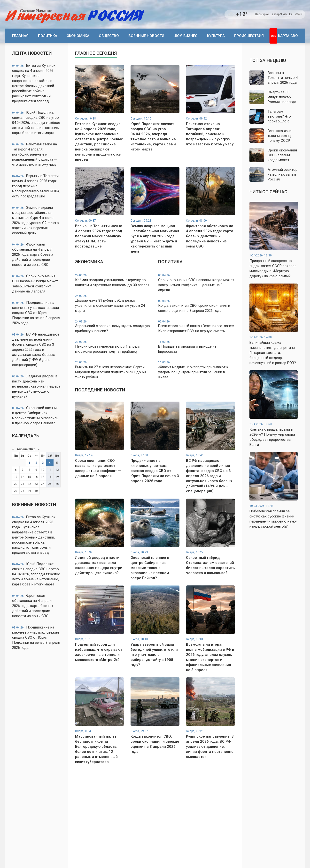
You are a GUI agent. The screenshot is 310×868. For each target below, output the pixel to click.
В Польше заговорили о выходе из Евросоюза (197, 347)
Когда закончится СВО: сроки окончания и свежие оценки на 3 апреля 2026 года (197, 306)
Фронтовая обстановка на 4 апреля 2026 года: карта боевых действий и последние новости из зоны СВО (33, 254)
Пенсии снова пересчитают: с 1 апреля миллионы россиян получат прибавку (113, 347)
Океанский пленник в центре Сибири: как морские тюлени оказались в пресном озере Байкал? (35, 415)
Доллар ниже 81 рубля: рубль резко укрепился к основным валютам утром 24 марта (113, 303)
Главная (20, 36)
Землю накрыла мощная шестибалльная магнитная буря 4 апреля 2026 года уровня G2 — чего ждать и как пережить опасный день (35, 220)
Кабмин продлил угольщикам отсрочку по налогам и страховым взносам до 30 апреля (113, 280)
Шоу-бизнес (186, 36)
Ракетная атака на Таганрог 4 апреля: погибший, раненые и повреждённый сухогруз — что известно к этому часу (35, 154)
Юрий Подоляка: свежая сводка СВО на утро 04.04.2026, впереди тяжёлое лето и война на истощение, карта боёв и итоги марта (36, 123)
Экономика (78, 36)
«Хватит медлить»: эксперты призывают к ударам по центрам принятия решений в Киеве (197, 370)
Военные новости (146, 36)
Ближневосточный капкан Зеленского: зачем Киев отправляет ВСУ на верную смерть (197, 326)
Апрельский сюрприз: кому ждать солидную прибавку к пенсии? (113, 326)
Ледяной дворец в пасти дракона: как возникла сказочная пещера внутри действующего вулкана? (36, 386)
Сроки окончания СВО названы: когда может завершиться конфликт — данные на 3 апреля (35, 284)
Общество (109, 36)
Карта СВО (288, 36)
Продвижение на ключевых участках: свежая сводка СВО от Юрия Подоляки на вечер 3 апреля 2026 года (36, 313)
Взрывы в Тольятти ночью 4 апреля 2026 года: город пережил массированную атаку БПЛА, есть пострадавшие (36, 186)
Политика (48, 36)
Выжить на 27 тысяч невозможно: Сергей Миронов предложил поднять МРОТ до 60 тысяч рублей (113, 370)
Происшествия (249, 36)
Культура (216, 36)
